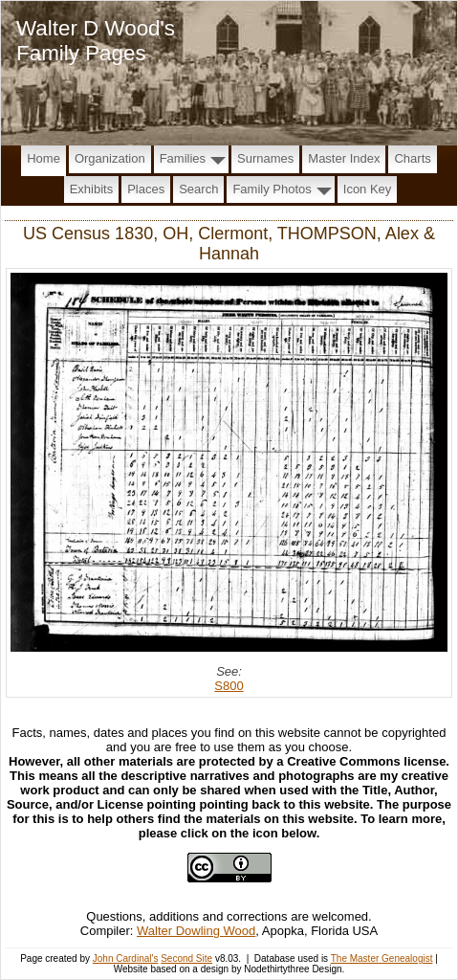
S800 (229, 686)
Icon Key (368, 189)
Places (146, 189)
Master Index (344, 158)
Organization (110, 158)
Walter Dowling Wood (196, 931)
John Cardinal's (126, 958)
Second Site (186, 958)
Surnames (265, 158)
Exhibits (92, 189)
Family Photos (272, 189)
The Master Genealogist (382, 958)
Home (44, 158)
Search (198, 189)
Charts (412, 158)
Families (183, 158)
